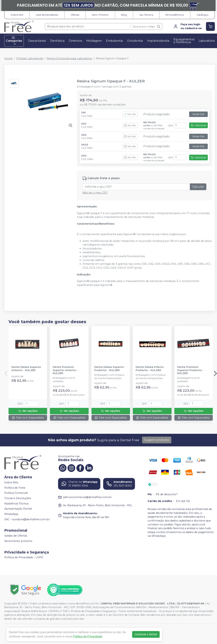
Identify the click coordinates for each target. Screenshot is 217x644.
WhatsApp (11, 514)
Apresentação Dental (18, 509)
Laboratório (207, 41)
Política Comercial (16, 493)
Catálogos (202, 15)
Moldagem (94, 41)
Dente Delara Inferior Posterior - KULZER (150, 369)
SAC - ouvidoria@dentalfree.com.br (27, 519)
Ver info (130, 114)
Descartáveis (37, 41)
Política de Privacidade (88, 636)
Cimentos (75, 41)
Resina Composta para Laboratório (69, 58)
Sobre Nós (17, 15)
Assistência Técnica (16, 504)
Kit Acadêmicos (175, 15)
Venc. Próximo (100, 15)
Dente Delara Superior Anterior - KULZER (26, 369)
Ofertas (75, 15)
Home (8, 58)
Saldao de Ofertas (16, 536)
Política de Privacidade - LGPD (24, 558)
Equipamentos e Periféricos (184, 41)
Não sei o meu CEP (95, 193)
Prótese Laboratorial (30, 58)
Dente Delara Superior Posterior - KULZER (109, 369)
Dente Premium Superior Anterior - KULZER (65, 370)
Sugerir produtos (157, 440)
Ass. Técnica (146, 15)
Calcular (198, 187)
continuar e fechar (146, 634)
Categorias (14, 41)
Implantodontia (158, 41)
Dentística (57, 41)
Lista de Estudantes (47, 15)
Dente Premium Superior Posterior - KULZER (190, 370)
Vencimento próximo (18, 541)
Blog (124, 15)
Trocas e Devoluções (18, 498)
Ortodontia (135, 41)
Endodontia (114, 41)
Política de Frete (15, 488)
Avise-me (198, 114)
